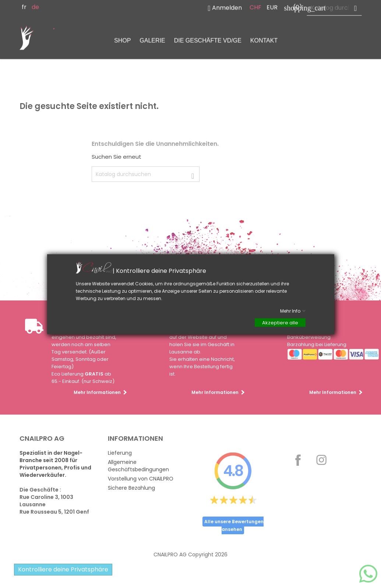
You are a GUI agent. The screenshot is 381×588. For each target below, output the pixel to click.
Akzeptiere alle (280, 322)
